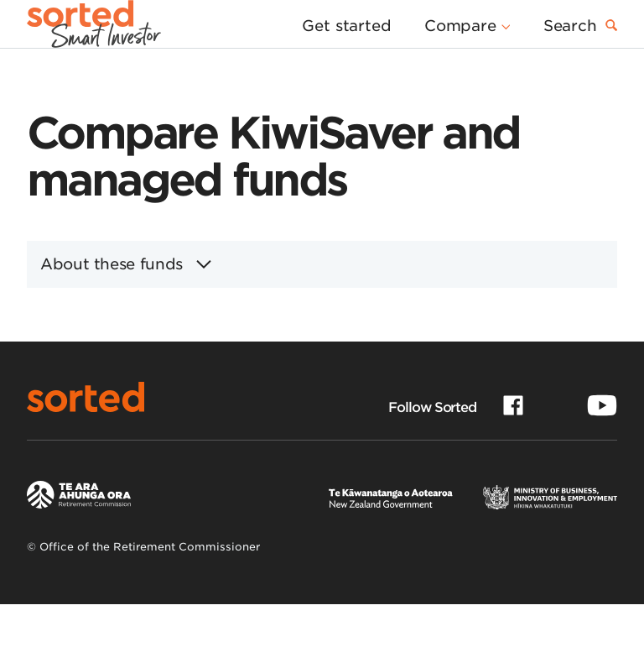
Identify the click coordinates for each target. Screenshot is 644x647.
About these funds (126, 307)
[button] (474, 50)
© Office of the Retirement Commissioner (143, 590)
